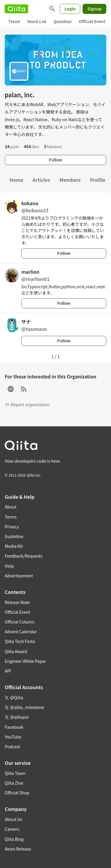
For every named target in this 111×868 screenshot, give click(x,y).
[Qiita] (16, 9)
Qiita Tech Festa (20, 641)
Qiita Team (15, 773)
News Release (18, 849)
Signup (94, 9)
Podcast (12, 746)
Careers (12, 829)
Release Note (17, 602)
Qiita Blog (14, 839)
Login (70, 9)
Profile (98, 180)
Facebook (14, 727)
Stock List (37, 21)
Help (9, 566)
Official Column (20, 622)
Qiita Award (16, 651)
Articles (41, 180)
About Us (13, 819)
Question (63, 21)
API (8, 671)
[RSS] (24, 389)
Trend (14, 21)
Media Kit (14, 546)
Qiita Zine (14, 783)
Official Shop (17, 793)
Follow (55, 160)
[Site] (11, 389)
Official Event (92, 21)
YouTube (13, 737)
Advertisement (19, 576)
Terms (11, 517)
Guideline (14, 536)
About (11, 507)
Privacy (12, 527)
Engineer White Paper (25, 661)
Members (70, 180)
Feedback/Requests (24, 556)
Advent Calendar (21, 631)
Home (16, 180)
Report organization (27, 405)
